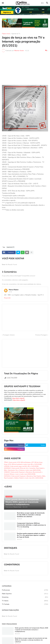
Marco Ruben (14, 290)
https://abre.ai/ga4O (18, 398)
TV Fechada (25, 604)
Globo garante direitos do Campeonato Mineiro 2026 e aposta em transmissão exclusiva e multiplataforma (31, 630)
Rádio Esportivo (25, 594)
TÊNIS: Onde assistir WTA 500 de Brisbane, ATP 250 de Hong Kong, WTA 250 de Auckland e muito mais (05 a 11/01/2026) (23, 463)
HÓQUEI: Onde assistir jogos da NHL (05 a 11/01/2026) (21, 466)
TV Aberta (25, 601)
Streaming (25, 597)
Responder (7, 298)
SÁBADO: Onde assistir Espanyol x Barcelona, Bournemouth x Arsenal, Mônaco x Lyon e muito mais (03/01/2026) (23, 473)
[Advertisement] (25, 69)
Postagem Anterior (9, 335)
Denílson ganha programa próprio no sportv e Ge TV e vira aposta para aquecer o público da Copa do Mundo (31, 535)
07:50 (10, 292)
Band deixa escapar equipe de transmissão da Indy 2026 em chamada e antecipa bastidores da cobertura (31, 515)
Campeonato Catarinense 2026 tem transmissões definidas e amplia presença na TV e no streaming (31, 525)
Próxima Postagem (41, 335)
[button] (3, 3)
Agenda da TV (16, 34)
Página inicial (6, 34)
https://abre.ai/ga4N (19, 400)
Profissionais (25, 590)
